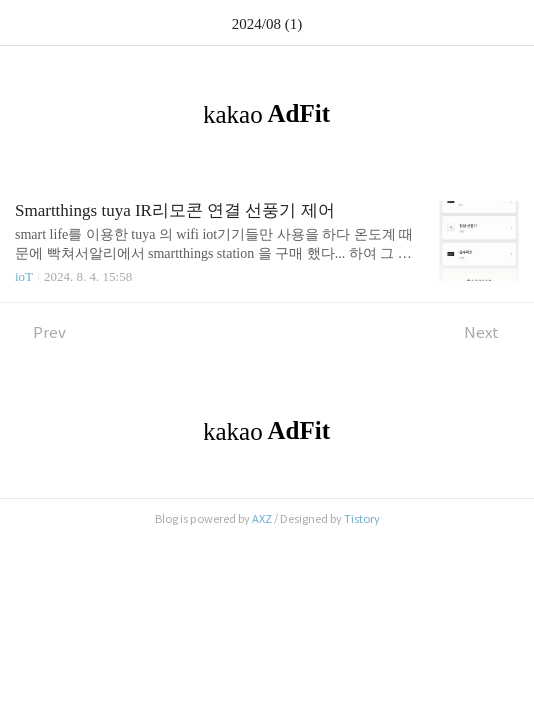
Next (491, 332)
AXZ (262, 519)
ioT (24, 276)
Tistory (362, 519)
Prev (40, 332)
